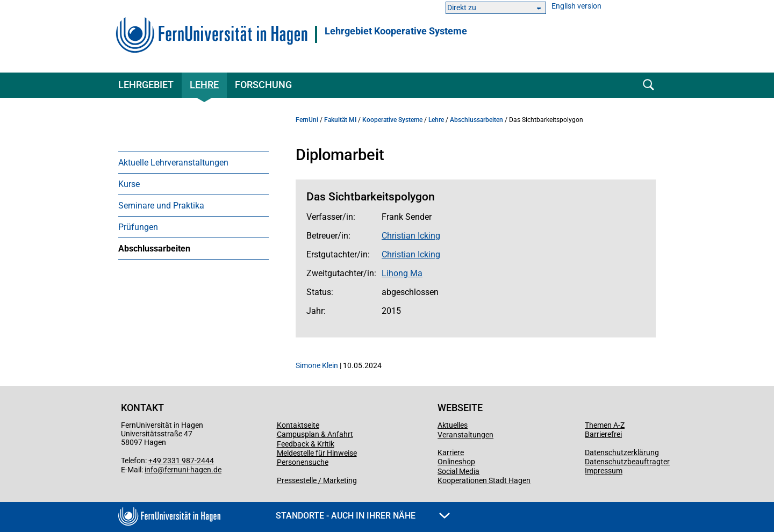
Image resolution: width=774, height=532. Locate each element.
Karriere (451, 452)
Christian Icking (411, 236)
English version (576, 6)
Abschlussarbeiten (154, 249)
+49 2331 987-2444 (181, 461)
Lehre (204, 85)
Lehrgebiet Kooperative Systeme (396, 31)
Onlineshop (456, 462)
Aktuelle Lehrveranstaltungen (173, 163)
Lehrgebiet (146, 85)
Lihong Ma (402, 273)
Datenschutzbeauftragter (627, 462)
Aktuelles (453, 425)
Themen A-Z (605, 425)
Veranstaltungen (465, 435)
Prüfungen (138, 227)
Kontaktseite (298, 425)
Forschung (263, 85)
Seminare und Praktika (161, 206)
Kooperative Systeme (392, 120)
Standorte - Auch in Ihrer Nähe (363, 516)
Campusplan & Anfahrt (315, 434)
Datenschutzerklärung (622, 452)
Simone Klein (317, 365)
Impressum (604, 471)
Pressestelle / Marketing (317, 480)
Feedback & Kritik (306, 444)
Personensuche (303, 462)
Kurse (129, 184)
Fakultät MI (340, 120)
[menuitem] (193, 162)
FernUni (307, 120)
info (151, 470)
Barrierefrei (603, 434)
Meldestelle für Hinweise (317, 453)
